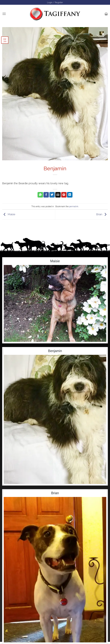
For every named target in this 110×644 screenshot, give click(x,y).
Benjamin (55, 351)
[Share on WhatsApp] (40, 195)
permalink (74, 206)
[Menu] (4, 14)
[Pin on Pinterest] (64, 195)
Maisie (9, 214)
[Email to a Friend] (58, 195)
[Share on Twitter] (52, 195)
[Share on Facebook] (46, 195)
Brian (102, 214)
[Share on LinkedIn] (70, 195)
